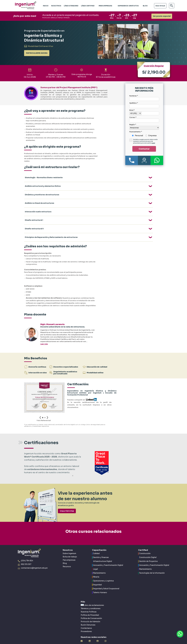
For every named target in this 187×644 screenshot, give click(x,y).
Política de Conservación (91, 612)
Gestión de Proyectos (148, 555)
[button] (73, 470)
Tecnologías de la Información (152, 567)
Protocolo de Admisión (90, 615)
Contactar (144, 149)
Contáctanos (86, 622)
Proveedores (86, 625)
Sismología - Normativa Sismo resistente (44, 177)
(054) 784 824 (27, 554)
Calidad (96, 547)
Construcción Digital (148, 551)
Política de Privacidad (90, 609)
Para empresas (69, 554)
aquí (153, 143)
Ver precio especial (162, 16)
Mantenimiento (99, 567)
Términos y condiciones (91, 602)
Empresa (152, 136)
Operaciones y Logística (103, 575)
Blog (65, 557)
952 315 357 (26, 558)
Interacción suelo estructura (38, 205)
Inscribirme (67, 505)
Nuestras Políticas (89, 606)
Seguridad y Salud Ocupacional (106, 583)
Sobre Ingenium (69, 547)
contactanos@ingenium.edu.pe (34, 562)
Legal (95, 563)
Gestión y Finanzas (101, 551)
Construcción (145, 547)
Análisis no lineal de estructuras (39, 198)
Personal (139, 136)
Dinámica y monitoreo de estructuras (42, 191)
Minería (96, 571)
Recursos (67, 560)
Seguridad (97, 579)
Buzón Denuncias (88, 619)
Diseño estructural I (34, 211)
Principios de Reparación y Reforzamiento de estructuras (51, 225)
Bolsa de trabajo (70, 551)
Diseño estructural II (34, 218)
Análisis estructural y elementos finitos (43, 184)
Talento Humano (100, 586)
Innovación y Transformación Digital (108, 559)
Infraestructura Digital (102, 555)
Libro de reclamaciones (92, 599)
